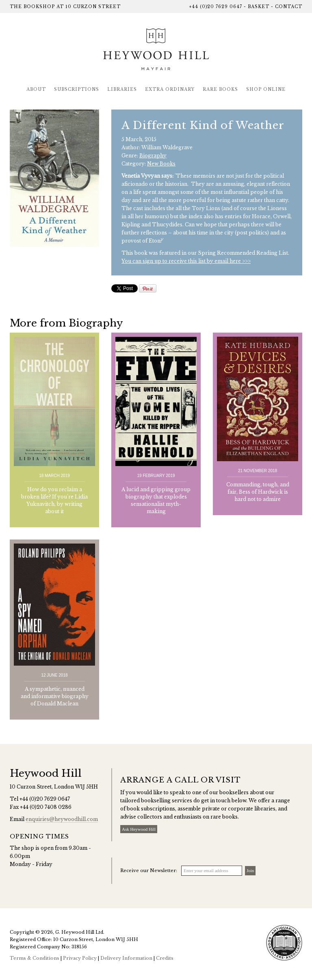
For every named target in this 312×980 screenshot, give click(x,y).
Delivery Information (126, 958)
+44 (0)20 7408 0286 (46, 807)
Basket (259, 7)
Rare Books (220, 89)
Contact (289, 7)
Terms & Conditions (35, 958)
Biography (153, 156)
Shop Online (266, 89)
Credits (165, 958)
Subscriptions (77, 89)
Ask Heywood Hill (139, 829)
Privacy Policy (80, 958)
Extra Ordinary (170, 89)
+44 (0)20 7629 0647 (216, 7)
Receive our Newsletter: (149, 870)
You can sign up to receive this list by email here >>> (186, 261)
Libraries (122, 89)
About (36, 89)
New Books (161, 164)
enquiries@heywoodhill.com (62, 819)
